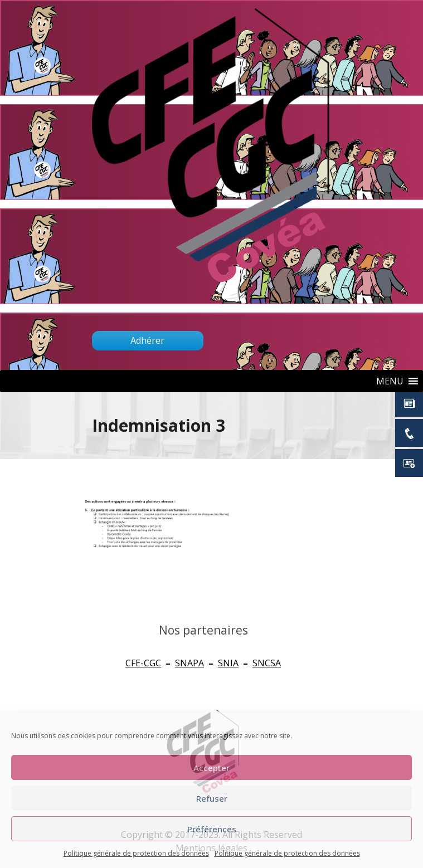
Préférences (212, 829)
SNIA (228, 663)
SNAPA (189, 663)
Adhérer (147, 340)
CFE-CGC (143, 663)
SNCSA (267, 663)
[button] (390, 381)
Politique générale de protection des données (136, 853)
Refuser (212, 798)
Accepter (211, 768)
